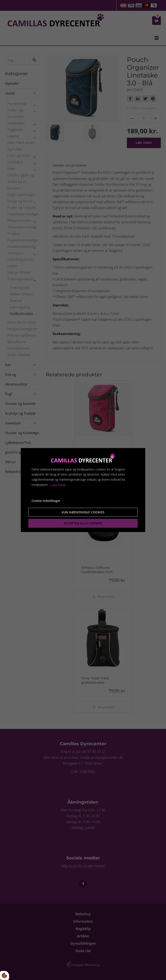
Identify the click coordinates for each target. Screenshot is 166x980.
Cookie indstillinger (46, 501)
